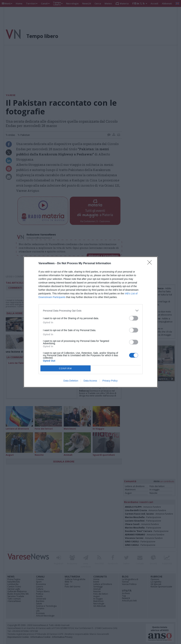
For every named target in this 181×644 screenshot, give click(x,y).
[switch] (134, 318)
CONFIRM (66, 368)
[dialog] (91, 322)
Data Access (90, 381)
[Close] (151, 264)
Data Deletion (71, 381)
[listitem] (91, 311)
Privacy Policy (110, 381)
